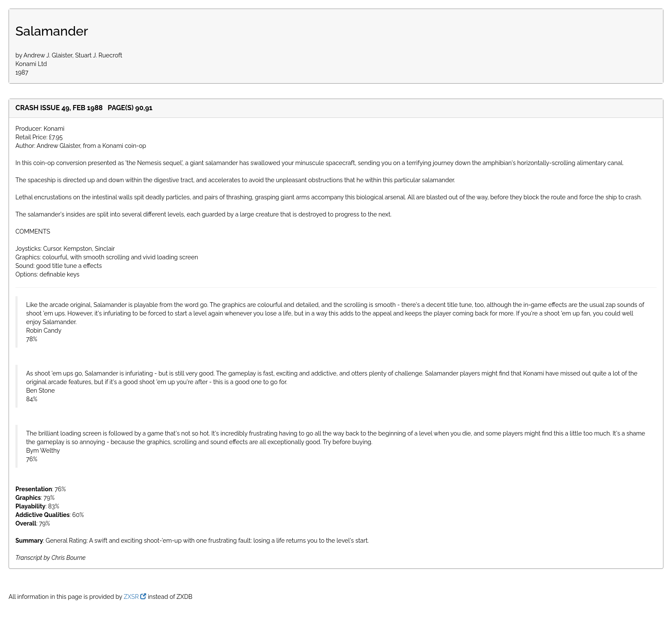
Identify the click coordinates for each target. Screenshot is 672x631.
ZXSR (135, 597)
